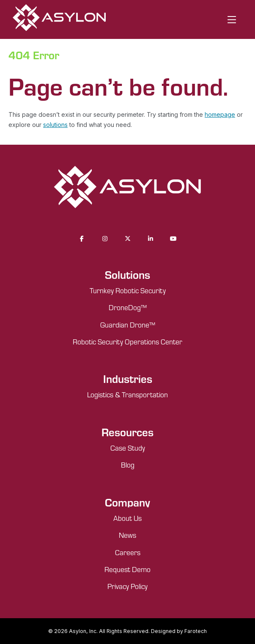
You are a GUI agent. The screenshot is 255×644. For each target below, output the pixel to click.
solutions (55, 125)
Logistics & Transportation (127, 394)
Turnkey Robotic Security (128, 290)
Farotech (196, 631)
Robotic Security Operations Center (127, 341)
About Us (127, 518)
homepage (220, 114)
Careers (128, 552)
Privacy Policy (127, 586)
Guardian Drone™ (128, 325)
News (127, 535)
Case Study (128, 448)
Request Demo (127, 569)
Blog (128, 465)
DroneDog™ (128, 307)
